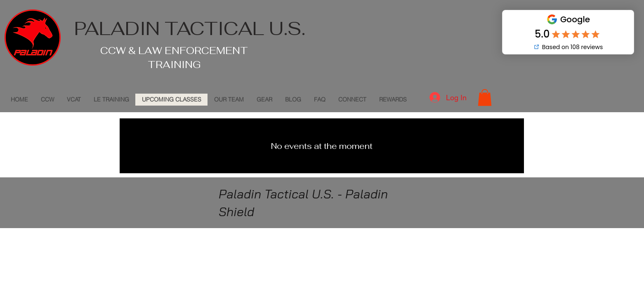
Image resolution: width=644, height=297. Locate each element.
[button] (485, 98)
